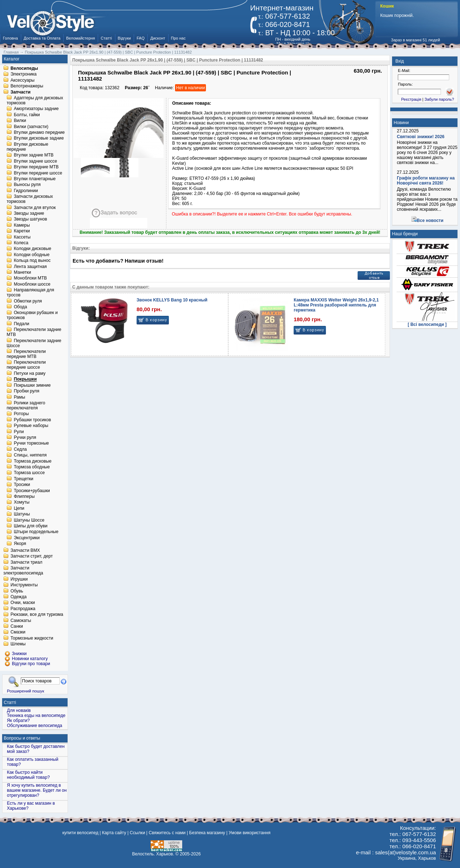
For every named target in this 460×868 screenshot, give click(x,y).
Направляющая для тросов (30, 293)
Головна (10, 38)
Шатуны (22, 514)
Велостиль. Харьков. (153, 854)
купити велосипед (80, 833)
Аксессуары (22, 80)
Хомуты (22, 503)
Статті (106, 38)
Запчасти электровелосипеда (23, 571)
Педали (21, 324)
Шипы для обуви (31, 526)
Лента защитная (30, 267)
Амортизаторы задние (36, 109)
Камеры (22, 225)
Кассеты (22, 237)
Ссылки (137, 833)
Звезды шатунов (30, 219)
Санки (17, 626)
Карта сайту (114, 833)
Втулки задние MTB (34, 155)
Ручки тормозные (31, 444)
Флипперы (24, 496)
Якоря (20, 544)
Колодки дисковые (32, 249)
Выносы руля (27, 185)
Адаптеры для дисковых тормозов (35, 100)
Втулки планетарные (34, 179)
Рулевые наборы (31, 426)
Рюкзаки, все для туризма (37, 615)
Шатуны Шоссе (29, 520)
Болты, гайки (27, 115)
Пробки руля (26, 391)
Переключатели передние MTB (26, 354)
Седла (20, 449)
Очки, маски (23, 603)
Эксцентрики (27, 538)
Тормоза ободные (32, 467)
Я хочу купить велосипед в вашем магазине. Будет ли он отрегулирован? (37, 790)
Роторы (21, 414)
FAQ (141, 38)
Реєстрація (411, 99)
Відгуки (125, 38)
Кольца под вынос (32, 261)
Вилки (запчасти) (31, 127)
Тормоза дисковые (33, 461)
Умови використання (249, 833)
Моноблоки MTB (30, 278)
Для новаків (19, 710)
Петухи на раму (29, 373)
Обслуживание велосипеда (34, 726)
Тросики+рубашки (32, 491)
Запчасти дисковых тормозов (30, 199)
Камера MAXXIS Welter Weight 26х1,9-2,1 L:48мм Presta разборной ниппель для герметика (336, 305)
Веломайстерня (80, 38)
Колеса (21, 243)
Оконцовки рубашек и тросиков (32, 315)
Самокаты (21, 621)
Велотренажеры (27, 86)
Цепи (19, 508)
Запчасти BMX (25, 550)
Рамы (19, 397)
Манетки (22, 272)
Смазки (18, 632)
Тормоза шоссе (29, 473)
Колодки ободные (31, 255)
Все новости (430, 221)
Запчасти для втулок (35, 208)
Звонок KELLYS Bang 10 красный (172, 300)
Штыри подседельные (36, 532)
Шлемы (18, 644)
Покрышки (25, 380)
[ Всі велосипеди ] (427, 324)
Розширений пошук (26, 691)
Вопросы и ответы (22, 738)
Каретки (22, 231)
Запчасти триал (26, 562)
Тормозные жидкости (32, 638)
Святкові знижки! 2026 (421, 137)
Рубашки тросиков (32, 420)
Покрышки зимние (32, 385)
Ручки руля (25, 437)
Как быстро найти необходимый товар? (28, 775)
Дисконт (158, 38)
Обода (20, 307)
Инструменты (24, 585)
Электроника (24, 74)
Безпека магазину (207, 833)
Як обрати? (18, 721)
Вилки (20, 121)
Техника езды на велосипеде (36, 715)
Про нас (178, 38)
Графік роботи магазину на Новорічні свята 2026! (426, 181)
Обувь (17, 591)
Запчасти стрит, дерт (32, 556)
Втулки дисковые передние (27, 147)
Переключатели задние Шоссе (34, 343)
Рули (19, 432)
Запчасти (20, 92)
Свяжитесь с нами (167, 833)
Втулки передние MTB (36, 167)
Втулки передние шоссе (38, 173)
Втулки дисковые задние (39, 138)
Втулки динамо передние (39, 132)
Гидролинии (26, 191)
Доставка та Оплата (42, 38)
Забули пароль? (439, 99)
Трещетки (23, 479)
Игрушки (19, 579)
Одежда (19, 597)
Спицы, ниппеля (30, 455)
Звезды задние (29, 213)
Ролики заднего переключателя (26, 405)
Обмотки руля (28, 301)
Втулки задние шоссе (35, 161)
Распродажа (23, 609)
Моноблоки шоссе (32, 284)
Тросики (22, 485)
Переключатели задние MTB (34, 332)
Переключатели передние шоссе (26, 365)
